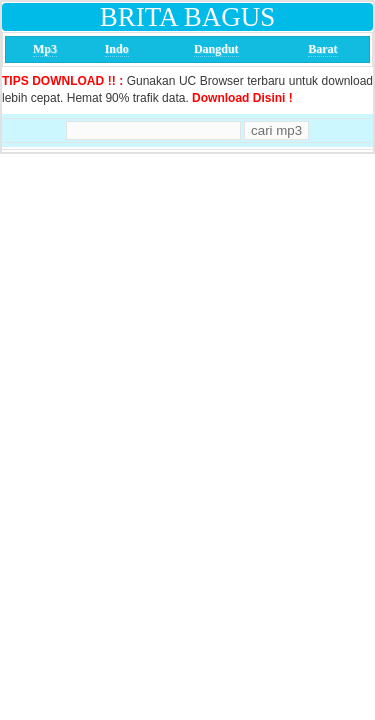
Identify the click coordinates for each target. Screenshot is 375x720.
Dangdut (216, 49)
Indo (117, 49)
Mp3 (45, 49)
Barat (322, 49)
